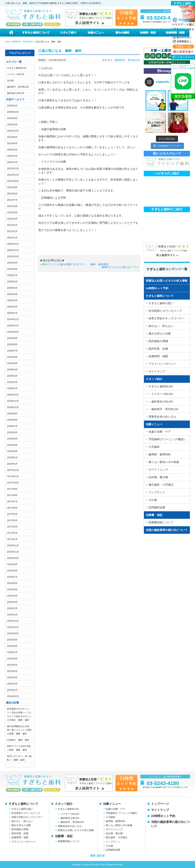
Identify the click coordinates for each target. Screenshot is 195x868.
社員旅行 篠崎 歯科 (18, 740)
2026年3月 (12, 106)
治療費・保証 (148, 33)
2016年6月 (12, 583)
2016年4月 (12, 596)
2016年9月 (12, 564)
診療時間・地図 (175, 33)
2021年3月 (12, 225)
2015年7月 (12, 652)
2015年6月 (12, 659)
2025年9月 (12, 118)
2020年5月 (12, 288)
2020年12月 (13, 244)
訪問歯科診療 (157, 507)
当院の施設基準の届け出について (167, 530)
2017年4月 (12, 520)
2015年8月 (12, 646)
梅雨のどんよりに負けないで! (119, 267)
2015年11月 (13, 627)
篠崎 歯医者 (97, 856)
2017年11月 (13, 476)
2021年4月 (12, 219)
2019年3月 (12, 376)
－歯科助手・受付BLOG (164, 409)
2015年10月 (13, 633)
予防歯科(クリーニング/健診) (167, 439)
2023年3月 (12, 125)
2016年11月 (13, 552)
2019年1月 (12, 388)
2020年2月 (12, 307)
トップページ (160, 804)
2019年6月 (12, 357)
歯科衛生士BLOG (16, 93)
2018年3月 (12, 451)
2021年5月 (12, 213)
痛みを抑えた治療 (160, 333)
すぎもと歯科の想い (161, 303)
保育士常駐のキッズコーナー (167, 318)
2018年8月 (12, 420)
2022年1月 (12, 162)
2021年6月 (12, 206)
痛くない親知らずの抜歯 (164, 462)
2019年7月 (12, 351)
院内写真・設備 (158, 349)
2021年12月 (13, 169)
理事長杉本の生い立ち (162, 417)
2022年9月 (12, 137)
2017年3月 (12, 527)
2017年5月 (12, 514)
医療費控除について (161, 522)
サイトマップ (157, 371)
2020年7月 (12, 275)
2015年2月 (12, 684)
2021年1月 (12, 238)
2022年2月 (12, 156)
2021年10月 (13, 181)
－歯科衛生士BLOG (161, 401)
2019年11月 (13, 326)
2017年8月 (12, 495)
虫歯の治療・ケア (160, 432)
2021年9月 (12, 187)
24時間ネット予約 (157, 288)
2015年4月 (12, 671)
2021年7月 (12, 200)
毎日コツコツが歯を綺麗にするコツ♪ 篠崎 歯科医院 (75, 264)
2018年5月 (12, 439)
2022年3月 (12, 150)
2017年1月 (12, 539)
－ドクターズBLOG (161, 394)
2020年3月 (12, 300)
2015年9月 (12, 640)
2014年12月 (13, 696)
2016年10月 (13, 558)
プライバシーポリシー (162, 364)
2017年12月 (13, 470)
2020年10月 (13, 257)
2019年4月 (12, 370)
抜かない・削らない (161, 326)
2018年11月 (13, 401)
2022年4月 (12, 143)
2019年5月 (12, 363)
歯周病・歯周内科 (160, 454)
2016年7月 (12, 577)
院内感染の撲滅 (158, 341)
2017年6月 (12, 508)
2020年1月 (12, 313)
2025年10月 (13, 112)
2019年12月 (13, 319)
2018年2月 (12, 458)
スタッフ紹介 (68, 33)
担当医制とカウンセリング (165, 311)
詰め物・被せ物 (158, 477)
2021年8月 (12, 194)
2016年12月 (13, 546)
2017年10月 (13, 483)
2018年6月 (12, 432)
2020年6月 (12, 282)
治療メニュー (96, 33)
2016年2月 (12, 608)
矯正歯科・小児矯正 (161, 485)
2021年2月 (12, 231)
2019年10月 (13, 332)
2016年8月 (12, 571)
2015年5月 (12, 665)
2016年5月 (12, 590)
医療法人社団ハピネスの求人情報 (167, 281)
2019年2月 (12, 382)
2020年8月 (12, 269)
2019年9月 (12, 338)
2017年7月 (12, 502)
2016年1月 (12, 615)
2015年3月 (12, 677)
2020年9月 (12, 263)
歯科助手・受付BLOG (18, 87)
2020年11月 (13, 250)
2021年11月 (13, 175)
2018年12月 (13, 395)
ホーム (11, 33)
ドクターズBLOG (16, 74)
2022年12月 (13, 131)
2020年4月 (12, 294)
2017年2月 (12, 533)
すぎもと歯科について (36, 33)
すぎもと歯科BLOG (17, 68)
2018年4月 (12, 445)
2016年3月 (12, 602)
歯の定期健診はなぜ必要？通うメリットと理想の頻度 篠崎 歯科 (19, 730)
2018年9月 (12, 414)
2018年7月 (12, 426)
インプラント (157, 492)
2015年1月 (12, 690)
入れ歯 (153, 500)
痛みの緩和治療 (122, 33)
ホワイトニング (158, 469)
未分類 (10, 81)
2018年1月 (12, 464)
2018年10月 (13, 407)
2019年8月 (12, 344)
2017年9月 (12, 489)
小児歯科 (154, 447)
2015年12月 (13, 621)
